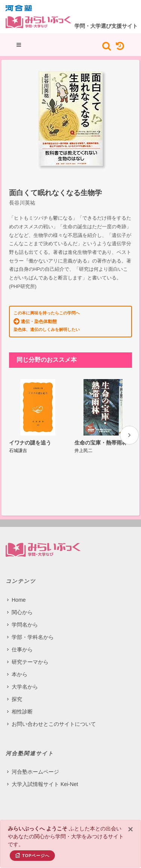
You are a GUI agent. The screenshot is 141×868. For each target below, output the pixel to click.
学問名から (25, 625)
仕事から (22, 649)
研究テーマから (30, 662)
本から (20, 674)
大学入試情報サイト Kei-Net (45, 784)
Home (19, 600)
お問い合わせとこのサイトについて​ (54, 724)
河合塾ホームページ (35, 772)
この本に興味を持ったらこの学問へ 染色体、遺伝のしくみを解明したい (47, 321)
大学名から (25, 687)
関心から (22, 612)
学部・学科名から (33, 637)
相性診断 (22, 712)
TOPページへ (32, 855)
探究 (17, 699)
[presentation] (129, 435)
